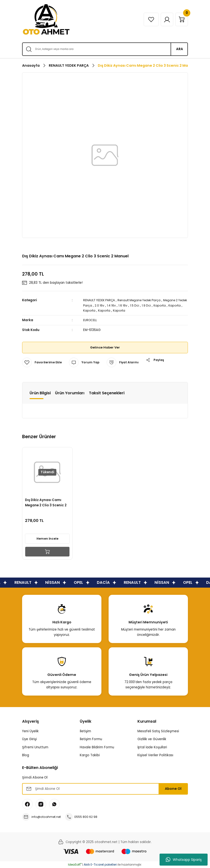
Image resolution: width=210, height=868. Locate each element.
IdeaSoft (75, 865)
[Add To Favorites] (43, 362)
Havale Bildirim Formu (97, 747)
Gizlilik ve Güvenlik (152, 739)
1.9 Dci (160, 305)
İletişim (85, 731)
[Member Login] (163, 19)
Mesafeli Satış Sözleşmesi (158, 731)
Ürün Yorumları (70, 393)
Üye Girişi (29, 739)
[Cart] (180, 19)
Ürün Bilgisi (40, 393)
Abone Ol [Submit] (173, 789)
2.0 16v (111, 305)
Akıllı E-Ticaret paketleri (100, 865)
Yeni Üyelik (30, 731)
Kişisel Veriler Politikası (155, 755)
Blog (26, 755)
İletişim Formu (91, 739)
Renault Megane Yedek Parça (145, 300)
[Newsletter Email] (105, 789)
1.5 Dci (147, 305)
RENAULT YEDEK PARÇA (101, 300)
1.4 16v (123, 305)
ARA (180, 49)
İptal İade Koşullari (152, 747)
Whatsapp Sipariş (184, 860)
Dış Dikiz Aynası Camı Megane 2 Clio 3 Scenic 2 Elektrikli (47, 502)
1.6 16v (135, 305)
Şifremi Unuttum (35, 747)
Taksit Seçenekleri (107, 393)
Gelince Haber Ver (105, 348)
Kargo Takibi (90, 755)
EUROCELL (91, 320)
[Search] (105, 49)
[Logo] (46, 19)
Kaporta (174, 305)
